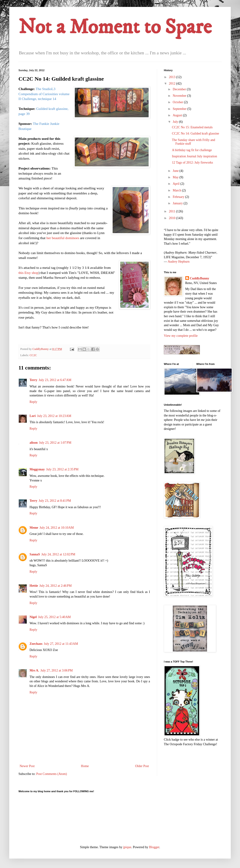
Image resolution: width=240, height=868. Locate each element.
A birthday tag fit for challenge (192, 150)
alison (34, 443)
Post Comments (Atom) (52, 774)
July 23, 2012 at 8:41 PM (55, 501)
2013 (173, 77)
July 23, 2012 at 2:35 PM (62, 469)
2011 (172, 211)
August (178, 115)
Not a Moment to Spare (115, 27)
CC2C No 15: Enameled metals (192, 127)
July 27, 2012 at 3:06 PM (57, 670)
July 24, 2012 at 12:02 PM (58, 554)
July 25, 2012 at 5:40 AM (54, 617)
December (180, 89)
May (176, 177)
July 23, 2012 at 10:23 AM (54, 416)
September (180, 109)
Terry (33, 380)
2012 (173, 84)
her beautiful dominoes (63, 238)
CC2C (33, 355)
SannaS (35, 554)
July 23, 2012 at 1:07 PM (55, 443)
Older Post (142, 766)
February (179, 197)
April (176, 184)
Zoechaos (36, 644)
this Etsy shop (28, 273)
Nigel (33, 617)
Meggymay (37, 469)
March (177, 190)
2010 (173, 218)
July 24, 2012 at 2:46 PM (56, 586)
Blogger (154, 847)
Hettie (34, 586)
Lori (33, 416)
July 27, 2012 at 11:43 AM (61, 644)
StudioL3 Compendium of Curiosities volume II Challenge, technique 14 (44, 94)
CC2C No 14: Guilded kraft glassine (195, 133)
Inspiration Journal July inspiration (195, 156)
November (180, 96)
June (176, 171)
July (176, 122)
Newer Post (27, 766)
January (178, 203)
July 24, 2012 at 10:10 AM (57, 528)
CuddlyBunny (200, 278)
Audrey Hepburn (179, 262)
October (178, 102)
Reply (33, 402)
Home (85, 766)
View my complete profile (181, 336)
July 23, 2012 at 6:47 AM (55, 380)
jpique (127, 847)
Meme (34, 528)
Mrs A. (34, 670)
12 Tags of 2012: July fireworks (192, 163)
